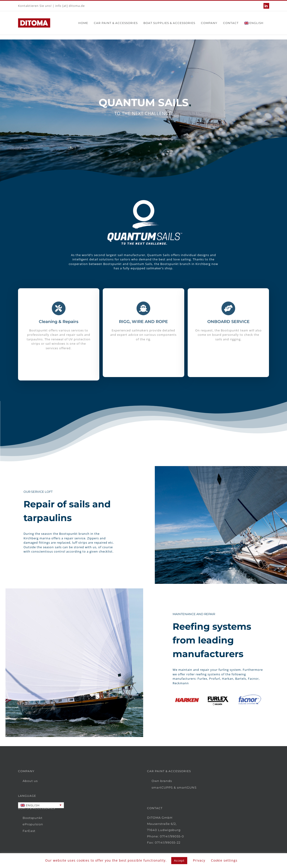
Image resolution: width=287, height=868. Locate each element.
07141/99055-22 (168, 842)
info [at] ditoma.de (70, 6)
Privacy (199, 860)
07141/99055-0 (172, 836)
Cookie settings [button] (224, 860)
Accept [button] (179, 860)
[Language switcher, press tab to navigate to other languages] (41, 805)
